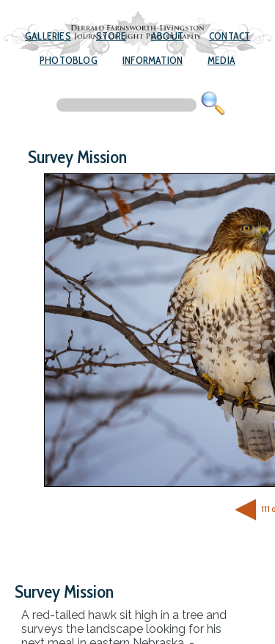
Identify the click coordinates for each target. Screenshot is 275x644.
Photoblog (69, 60)
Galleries (48, 36)
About (167, 36)
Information (153, 60)
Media (221, 60)
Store (111, 36)
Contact (230, 36)
